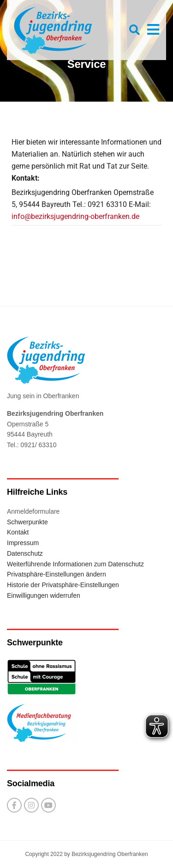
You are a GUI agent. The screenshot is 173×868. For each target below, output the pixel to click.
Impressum (23, 543)
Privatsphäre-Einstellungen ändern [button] (57, 574)
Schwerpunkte (27, 522)
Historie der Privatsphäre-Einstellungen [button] (63, 585)
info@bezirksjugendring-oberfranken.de (75, 216)
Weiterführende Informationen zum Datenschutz (75, 564)
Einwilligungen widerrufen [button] (44, 595)
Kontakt (18, 532)
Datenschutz (25, 553)
